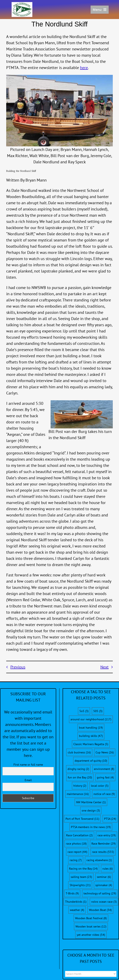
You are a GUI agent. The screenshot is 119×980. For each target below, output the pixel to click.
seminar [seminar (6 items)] (104, 877)
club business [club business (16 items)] (79, 752)
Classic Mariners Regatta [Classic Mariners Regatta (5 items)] (91, 744)
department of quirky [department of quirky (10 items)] (91, 761)
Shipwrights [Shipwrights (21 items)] (80, 885)
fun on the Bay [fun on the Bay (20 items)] (80, 777)
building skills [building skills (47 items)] (91, 736)
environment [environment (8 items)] (104, 769)
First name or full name (28, 765)
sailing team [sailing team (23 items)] (81, 877)
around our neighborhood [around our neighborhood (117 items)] (91, 719)
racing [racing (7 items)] (76, 860)
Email (28, 780)
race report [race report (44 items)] (77, 852)
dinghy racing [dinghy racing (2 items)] (78, 769)
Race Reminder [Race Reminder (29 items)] (104, 844)
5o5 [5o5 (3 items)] (84, 711)
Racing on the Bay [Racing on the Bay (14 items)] (83, 869)
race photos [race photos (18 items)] (76, 844)
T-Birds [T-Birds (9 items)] (72, 893)
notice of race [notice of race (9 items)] (104, 794)
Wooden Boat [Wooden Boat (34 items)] (100, 910)
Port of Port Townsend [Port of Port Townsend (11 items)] (82, 819)
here (84, 68)
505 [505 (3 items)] (98, 711)
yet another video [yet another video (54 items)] (91, 935)
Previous (18, 667)
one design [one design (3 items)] (91, 810)
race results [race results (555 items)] (103, 852)
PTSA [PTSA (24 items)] (110, 819)
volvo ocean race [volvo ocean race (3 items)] (104, 902)
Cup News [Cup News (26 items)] (105, 752)
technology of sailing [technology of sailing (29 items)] (100, 893)
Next (104, 667)
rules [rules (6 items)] (108, 869)
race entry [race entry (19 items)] (107, 835)
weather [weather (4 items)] (77, 910)
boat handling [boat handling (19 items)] (91, 728)
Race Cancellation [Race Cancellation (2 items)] (79, 835)
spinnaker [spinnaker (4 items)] (104, 885)
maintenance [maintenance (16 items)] (78, 794)
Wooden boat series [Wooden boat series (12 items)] (91, 926)
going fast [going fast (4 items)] (105, 777)
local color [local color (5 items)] (100, 786)
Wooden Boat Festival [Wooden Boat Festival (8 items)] (91, 918)
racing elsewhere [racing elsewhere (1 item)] (99, 860)
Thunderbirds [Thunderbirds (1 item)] (76, 902)
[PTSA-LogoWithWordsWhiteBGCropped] (22, 4)
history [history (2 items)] (80, 786)
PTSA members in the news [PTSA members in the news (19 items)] (91, 827)
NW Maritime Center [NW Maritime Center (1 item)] (91, 802)
